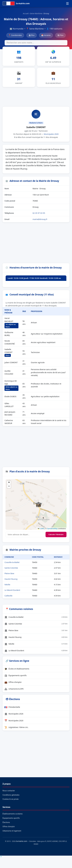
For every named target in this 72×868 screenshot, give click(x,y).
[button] (39, 504)
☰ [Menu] (67, 4)
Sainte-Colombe (11, 568)
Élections (6, 822)
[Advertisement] (36, 96)
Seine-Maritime (36, 13)
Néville (7, 585)
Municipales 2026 (14, 714)
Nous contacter (9, 791)
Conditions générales (11, 795)
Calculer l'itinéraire (56, 534)
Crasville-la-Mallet (12, 562)
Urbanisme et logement (12, 831)
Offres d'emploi (13, 682)
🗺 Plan (60, 35)
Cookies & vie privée (11, 799)
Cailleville (8, 596)
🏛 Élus (32, 35)
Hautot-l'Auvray (11, 579)
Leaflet (41, 529)
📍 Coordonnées (15, 35)
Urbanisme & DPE (14, 689)
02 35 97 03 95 (39, 213)
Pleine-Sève (9, 573)
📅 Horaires (46, 35)
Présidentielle (12, 707)
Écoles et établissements (17, 669)
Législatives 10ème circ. (16, 727)
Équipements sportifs (16, 675)
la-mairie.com (22, 841)
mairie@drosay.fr (40, 219)
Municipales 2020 (51, 134)
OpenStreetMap (52, 529)
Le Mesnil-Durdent (12, 590)
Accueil (26, 13)
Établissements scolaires (13, 814)
